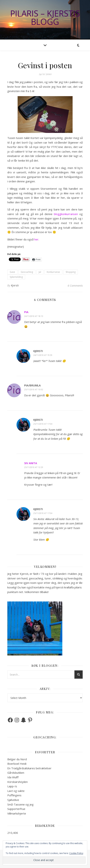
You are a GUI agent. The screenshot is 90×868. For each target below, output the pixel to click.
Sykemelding (16, 277)
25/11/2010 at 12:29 (34, 467)
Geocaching (27, 272)
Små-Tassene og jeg (20, 804)
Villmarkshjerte (17, 813)
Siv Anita (31, 463)
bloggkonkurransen (66, 214)
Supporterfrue (16, 809)
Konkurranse (53, 272)
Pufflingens (14, 795)
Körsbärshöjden (18, 782)
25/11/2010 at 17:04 (43, 424)
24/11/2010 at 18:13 (34, 316)
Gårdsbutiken (16, 773)
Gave (12, 272)
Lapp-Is (12, 786)
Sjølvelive (13, 800)
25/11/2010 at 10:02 (34, 389)
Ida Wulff (13, 777)
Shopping (71, 272)
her (36, 239)
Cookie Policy (76, 853)
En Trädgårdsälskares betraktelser (29, 768)
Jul (40, 272)
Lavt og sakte (16, 791)
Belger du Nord (17, 759)
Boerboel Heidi (17, 764)
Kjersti (15, 285)
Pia (26, 312)
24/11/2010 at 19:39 (43, 355)
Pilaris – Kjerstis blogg (45, 17)
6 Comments (75, 285)
